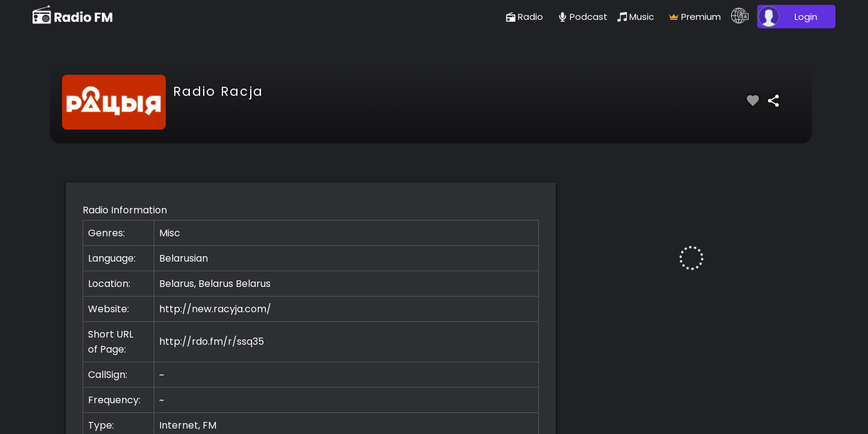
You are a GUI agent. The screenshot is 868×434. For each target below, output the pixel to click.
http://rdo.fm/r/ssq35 (212, 341)
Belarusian (184, 258)
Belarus (253, 284)
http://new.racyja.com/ (215, 309)
